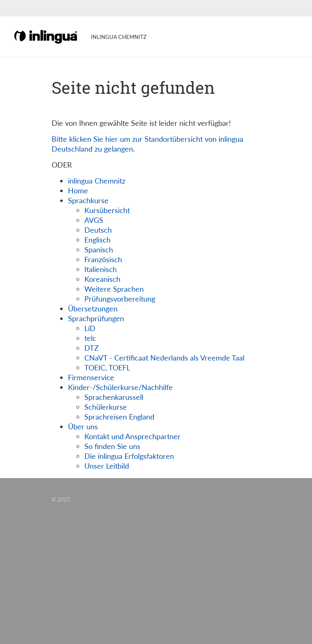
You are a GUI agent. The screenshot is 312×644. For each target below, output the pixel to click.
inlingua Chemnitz (97, 181)
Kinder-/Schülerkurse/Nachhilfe (120, 387)
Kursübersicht (107, 210)
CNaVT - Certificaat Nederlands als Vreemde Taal (164, 358)
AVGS (94, 220)
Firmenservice (91, 377)
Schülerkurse (106, 407)
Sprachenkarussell (114, 397)
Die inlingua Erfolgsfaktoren (129, 456)
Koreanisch (102, 279)
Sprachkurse (88, 200)
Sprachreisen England (119, 417)
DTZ (92, 348)
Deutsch (98, 230)
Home (78, 190)
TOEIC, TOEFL (107, 367)
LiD (90, 328)
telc (90, 338)
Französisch (103, 259)
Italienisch (101, 269)
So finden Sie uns (112, 446)
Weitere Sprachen (114, 289)
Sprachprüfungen (96, 318)
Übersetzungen (93, 308)
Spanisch (99, 249)
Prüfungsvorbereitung (120, 299)
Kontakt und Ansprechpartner (132, 436)
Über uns (83, 426)
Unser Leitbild (107, 466)
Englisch (97, 240)
